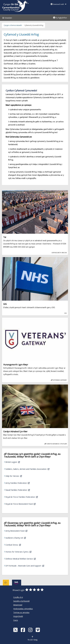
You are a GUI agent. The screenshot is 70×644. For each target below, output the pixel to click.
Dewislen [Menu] (7, 18)
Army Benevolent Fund (28, 531)
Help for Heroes (25, 476)
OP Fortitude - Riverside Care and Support (34, 565)
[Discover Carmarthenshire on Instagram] (31, 630)
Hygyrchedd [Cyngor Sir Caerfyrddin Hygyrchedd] (18, 616)
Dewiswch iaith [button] (58, 4)
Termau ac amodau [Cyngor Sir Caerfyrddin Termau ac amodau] (21, 612)
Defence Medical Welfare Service (32, 559)
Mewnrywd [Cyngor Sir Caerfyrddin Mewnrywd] (18, 605)
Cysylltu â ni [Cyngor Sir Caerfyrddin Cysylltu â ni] (18, 597)
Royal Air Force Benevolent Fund (32, 504)
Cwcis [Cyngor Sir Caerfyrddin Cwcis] (16, 620)
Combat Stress (24, 545)
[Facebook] (23, 630)
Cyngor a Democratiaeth (13, 25)
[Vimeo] (38, 630)
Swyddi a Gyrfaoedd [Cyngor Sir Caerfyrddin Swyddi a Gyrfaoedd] (21, 601)
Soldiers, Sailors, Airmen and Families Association (34, 469)
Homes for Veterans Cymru (30, 552)
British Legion (24, 462)
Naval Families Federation (29, 490)
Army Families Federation (29, 483)
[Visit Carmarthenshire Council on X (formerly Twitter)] (16, 630)
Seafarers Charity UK (27, 538)
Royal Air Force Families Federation (33, 497)
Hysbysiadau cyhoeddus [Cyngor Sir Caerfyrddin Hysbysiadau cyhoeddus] (23, 609)
